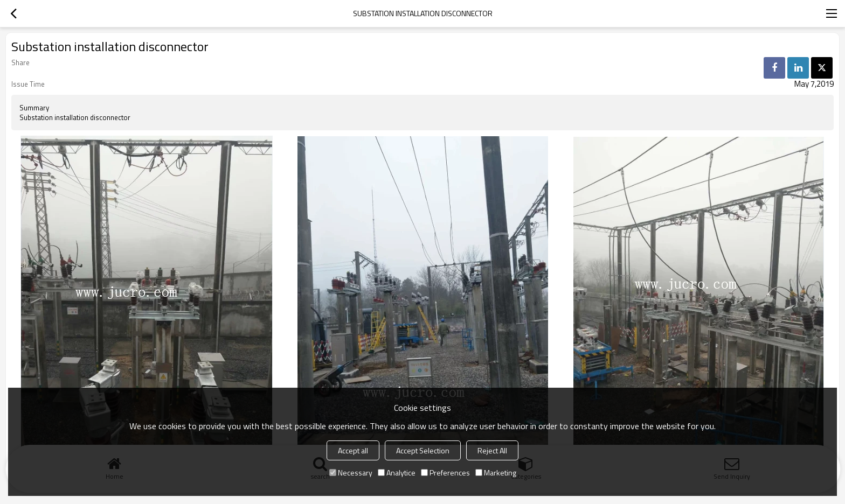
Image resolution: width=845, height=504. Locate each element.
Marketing (496, 472)
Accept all (353, 450)
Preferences (445, 472)
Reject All (492, 450)
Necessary (351, 472)
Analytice (397, 472)
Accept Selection (423, 450)
